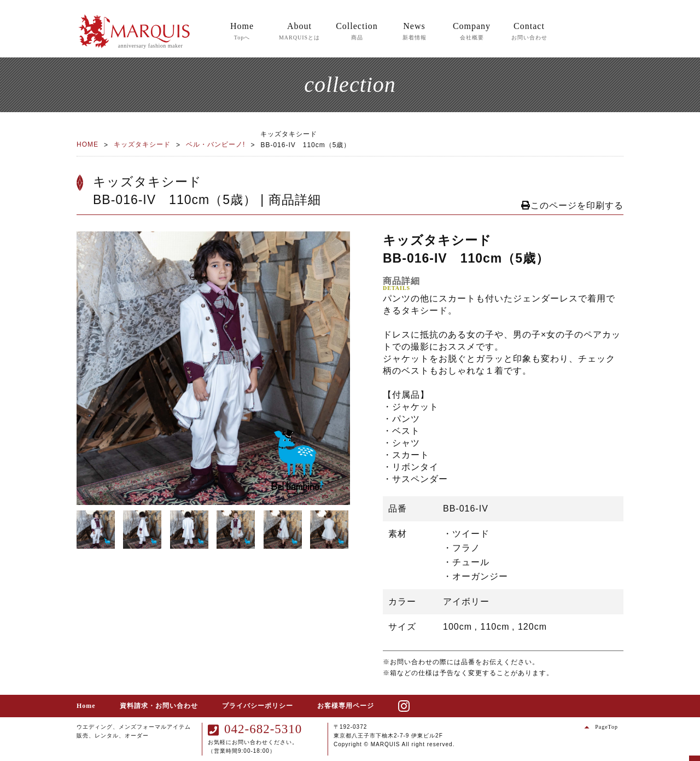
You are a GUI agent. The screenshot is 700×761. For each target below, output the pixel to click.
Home (242, 32)
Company (472, 32)
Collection (357, 32)
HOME (87, 144)
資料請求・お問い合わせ (159, 706)
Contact (529, 32)
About (299, 32)
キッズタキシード (142, 144)
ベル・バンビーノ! (215, 144)
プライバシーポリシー (258, 706)
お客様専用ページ (346, 706)
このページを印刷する (572, 205)
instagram (415, 706)
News (415, 32)
